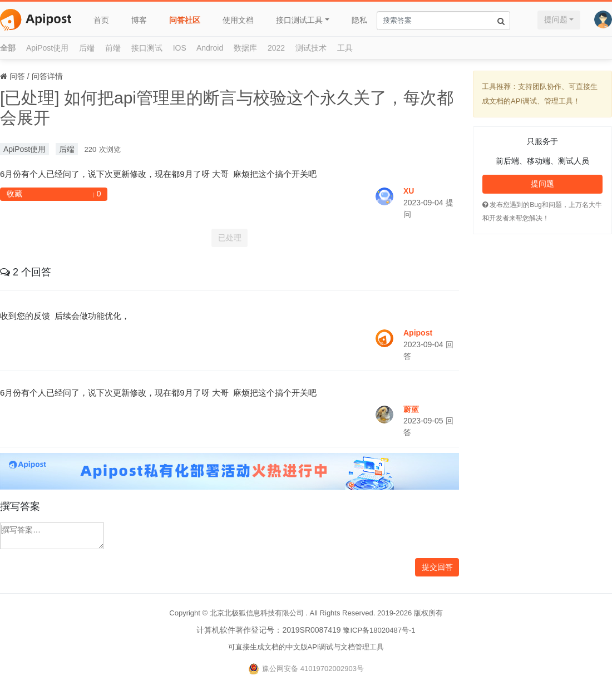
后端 (87, 48)
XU (409, 191)
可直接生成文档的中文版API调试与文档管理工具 (306, 647)
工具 (345, 48)
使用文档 (238, 20)
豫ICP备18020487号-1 (379, 630)
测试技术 (311, 48)
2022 (276, 48)
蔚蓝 (411, 409)
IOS (180, 48)
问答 (17, 76)
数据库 (245, 48)
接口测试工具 (299, 20)
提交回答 (437, 567)
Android (210, 48)
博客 (139, 20)
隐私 (359, 20)
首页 (101, 20)
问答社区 (185, 20)
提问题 (556, 19)
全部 (8, 48)
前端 (113, 48)
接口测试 (147, 48)
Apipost (418, 333)
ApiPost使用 (47, 48)
